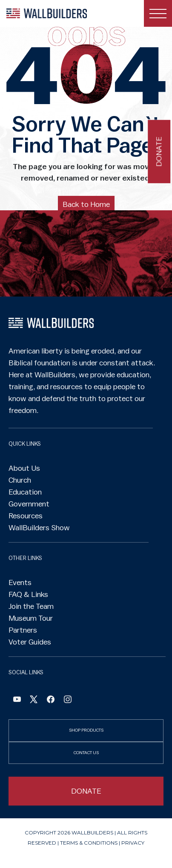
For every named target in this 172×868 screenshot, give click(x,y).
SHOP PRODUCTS (86, 730)
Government (29, 504)
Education (25, 492)
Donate (159, 151)
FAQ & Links (28, 594)
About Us (24, 468)
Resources (26, 516)
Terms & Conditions (89, 843)
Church (20, 480)
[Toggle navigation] (158, 13)
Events (20, 582)
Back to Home (86, 204)
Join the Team (31, 606)
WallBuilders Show (39, 528)
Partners (23, 630)
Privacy (133, 843)
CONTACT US (86, 753)
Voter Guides (30, 642)
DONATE (86, 791)
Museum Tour (31, 618)
